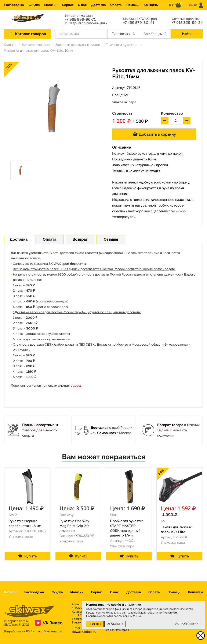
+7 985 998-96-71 (80, 19)
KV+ (127, 95)
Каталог (10, 592)
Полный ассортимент (40, 425)
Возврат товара (170, 425)
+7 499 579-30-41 (139, 23)
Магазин (51, 5)
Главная (10, 45)
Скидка (34, 5)
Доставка (99, 5)
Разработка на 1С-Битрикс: (34, 631)
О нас (82, 5)
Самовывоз (106, 433)
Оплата (116, 5)
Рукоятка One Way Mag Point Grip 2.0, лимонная (74, 526)
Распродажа (14, 5)
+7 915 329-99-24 (187, 23)
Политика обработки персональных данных (114, 616)
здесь (77, 386)
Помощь (133, 5)
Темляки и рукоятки (122, 45)
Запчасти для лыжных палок (78, 45)
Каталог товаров (36, 45)
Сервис (68, 5)
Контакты (151, 5)
